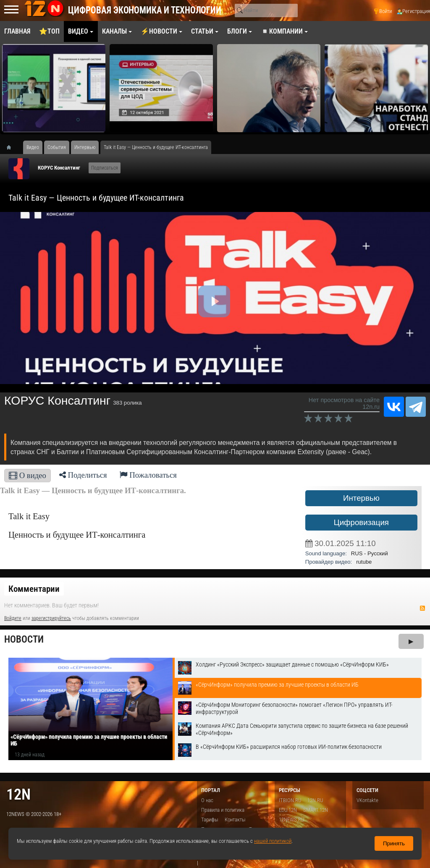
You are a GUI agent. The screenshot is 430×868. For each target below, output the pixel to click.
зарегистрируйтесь (51, 618)
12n (18, 794)
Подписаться (105, 168)
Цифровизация (361, 522)
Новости (24, 639)
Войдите (13, 618)
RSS (422, 608)
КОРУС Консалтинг (59, 168)
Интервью (361, 498)
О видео (28, 475)
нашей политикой (273, 841)
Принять (394, 843)
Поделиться (83, 475)
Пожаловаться (148, 475)
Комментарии (34, 589)
